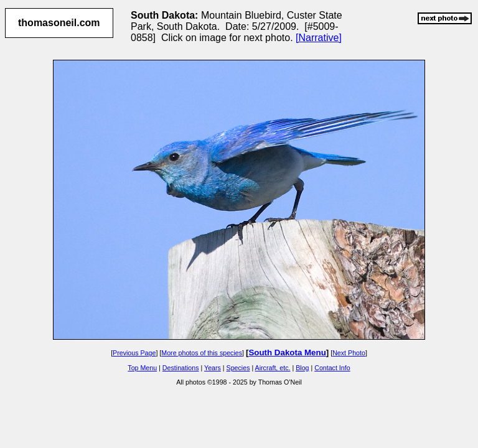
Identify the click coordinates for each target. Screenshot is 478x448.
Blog (302, 368)
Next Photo (349, 353)
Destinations (181, 368)
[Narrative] (319, 38)
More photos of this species (202, 353)
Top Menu (142, 368)
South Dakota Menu (287, 352)
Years (213, 368)
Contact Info (332, 368)
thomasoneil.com (59, 23)
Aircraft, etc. (273, 368)
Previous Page (134, 353)
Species (238, 368)
